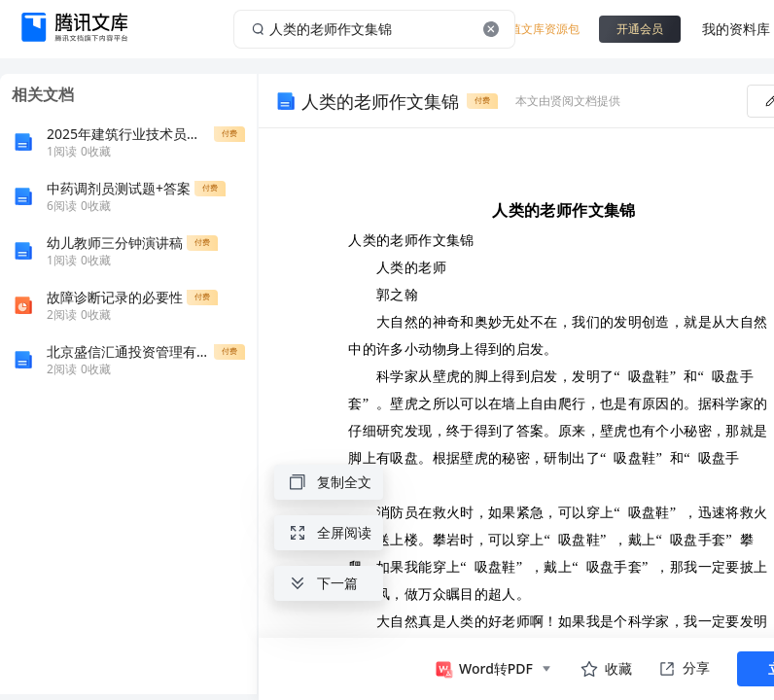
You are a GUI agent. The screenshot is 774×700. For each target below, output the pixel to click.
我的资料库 (736, 29)
